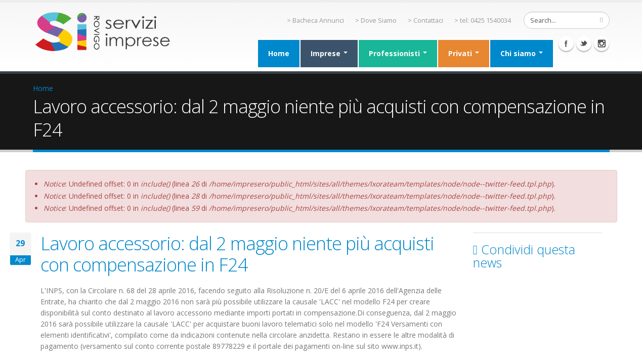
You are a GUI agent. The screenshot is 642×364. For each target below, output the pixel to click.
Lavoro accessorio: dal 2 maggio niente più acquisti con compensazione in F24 (237, 254)
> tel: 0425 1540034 (483, 20)
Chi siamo (522, 53)
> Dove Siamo (376, 20)
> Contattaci (425, 20)
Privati (464, 53)
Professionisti (398, 53)
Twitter (584, 43)
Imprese (329, 53)
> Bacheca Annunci (315, 20)
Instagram (602, 43)
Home (279, 53)
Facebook (566, 43)
